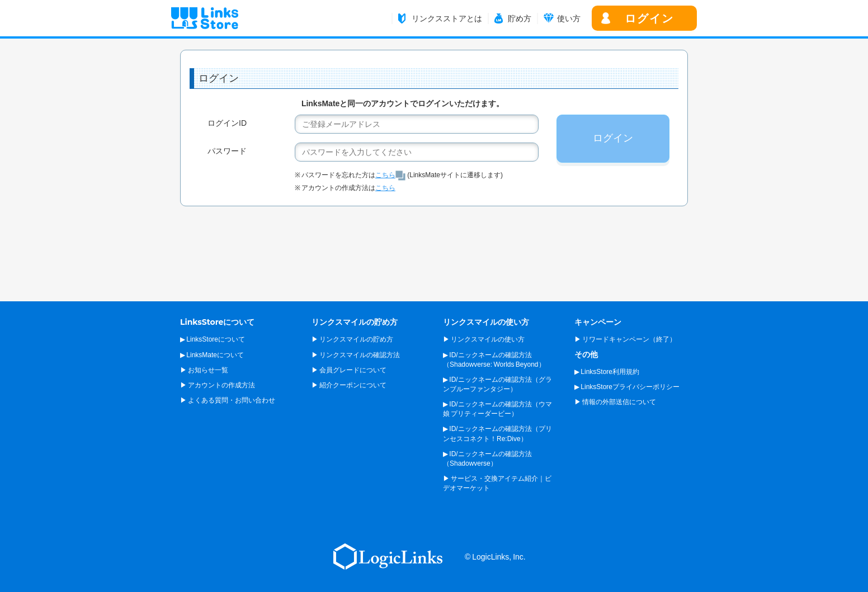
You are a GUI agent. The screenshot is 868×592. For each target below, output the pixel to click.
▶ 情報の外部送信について (615, 402)
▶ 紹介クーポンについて (349, 385)
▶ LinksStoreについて (213, 339)
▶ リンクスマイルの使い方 (484, 339)
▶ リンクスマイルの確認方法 (356, 355)
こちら (390, 175)
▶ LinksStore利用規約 (607, 372)
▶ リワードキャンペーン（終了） (625, 339)
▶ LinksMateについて (212, 355)
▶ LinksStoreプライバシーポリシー (627, 387)
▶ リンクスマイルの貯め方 (352, 339)
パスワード (227, 151)
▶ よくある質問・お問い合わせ (228, 400)
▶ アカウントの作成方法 (218, 385)
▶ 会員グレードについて (349, 370)
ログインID (227, 123)
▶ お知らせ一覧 (204, 370)
